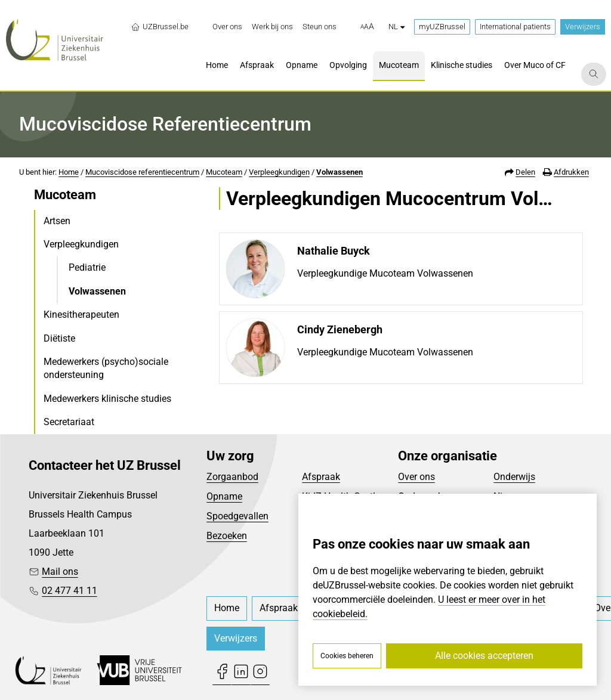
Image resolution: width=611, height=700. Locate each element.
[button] (367, 27)
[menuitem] (227, 27)
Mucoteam (224, 172)
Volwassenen (340, 172)
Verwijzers (583, 27)
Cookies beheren (347, 656)
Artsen (57, 221)
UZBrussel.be (160, 27)
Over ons (416, 477)
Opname (224, 496)
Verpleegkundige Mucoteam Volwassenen (385, 273)
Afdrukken (571, 172)
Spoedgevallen (237, 516)
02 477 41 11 (70, 591)
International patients (515, 27)
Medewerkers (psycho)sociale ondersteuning (106, 368)
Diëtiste (59, 338)
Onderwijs (514, 477)
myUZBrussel (442, 27)
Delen (525, 172)
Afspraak (321, 477)
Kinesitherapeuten (81, 315)
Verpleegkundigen (279, 172)
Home (69, 172)
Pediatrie (87, 267)
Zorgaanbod (232, 477)
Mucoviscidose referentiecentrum (142, 172)
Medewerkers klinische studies (107, 399)
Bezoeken (227, 536)
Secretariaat (69, 422)
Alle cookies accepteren (484, 656)
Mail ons (60, 572)
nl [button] (396, 27)
